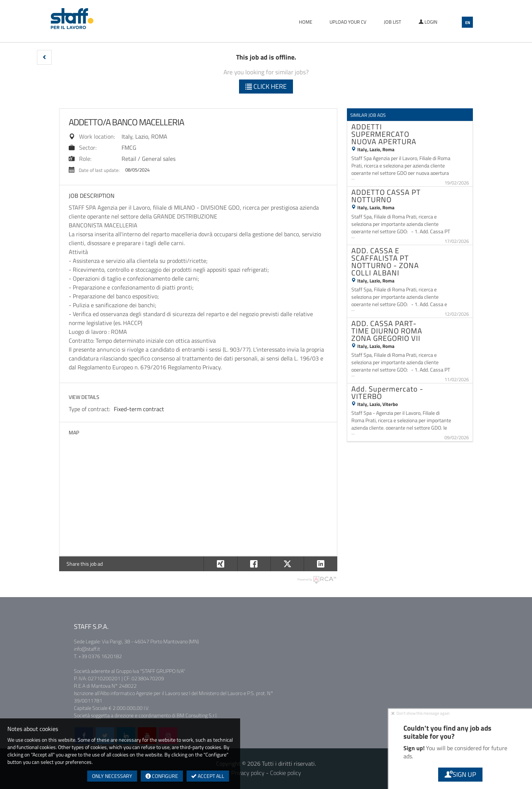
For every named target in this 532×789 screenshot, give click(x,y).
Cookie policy (286, 773)
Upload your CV (348, 22)
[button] (44, 57)
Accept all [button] (208, 776)
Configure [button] (162, 776)
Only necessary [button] (112, 776)
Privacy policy (248, 773)
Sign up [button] (460, 774)
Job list (393, 22)
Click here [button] (266, 86)
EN (468, 23)
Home (306, 22)
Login (428, 22)
